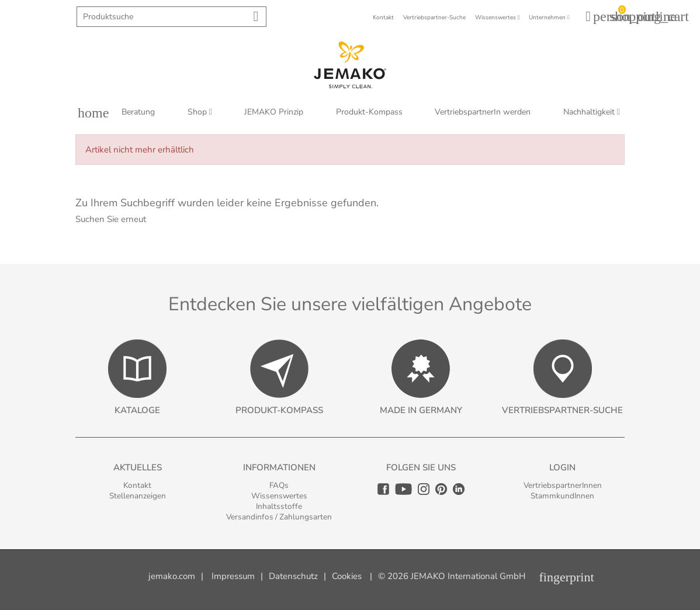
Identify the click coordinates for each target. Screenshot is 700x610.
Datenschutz (293, 576)
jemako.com (172, 576)
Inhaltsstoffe (279, 506)
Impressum (233, 576)
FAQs (279, 485)
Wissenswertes (279, 496)
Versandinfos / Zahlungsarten (279, 517)
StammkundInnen (562, 496)
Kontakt (137, 485)
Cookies (347, 576)
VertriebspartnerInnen (563, 485)
